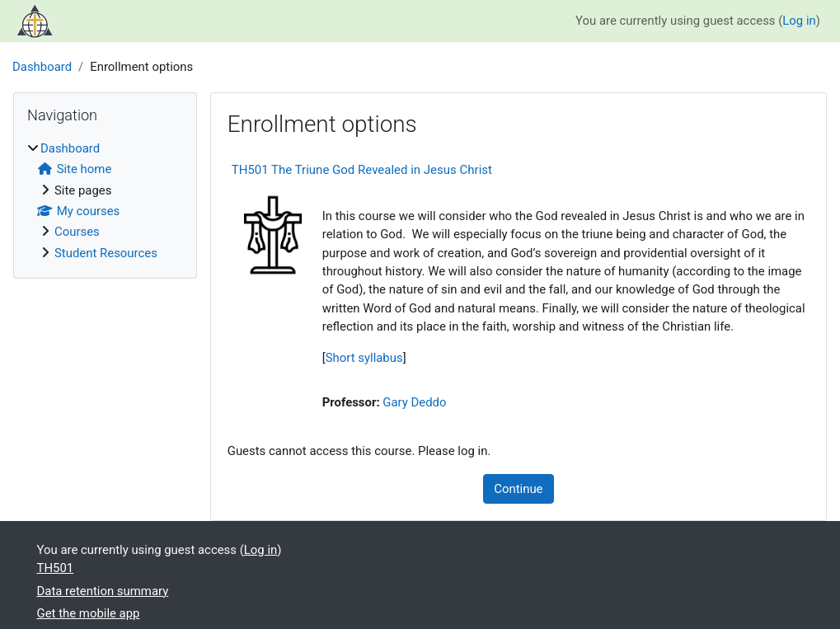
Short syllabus (364, 358)
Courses (77, 232)
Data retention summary (103, 591)
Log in (799, 21)
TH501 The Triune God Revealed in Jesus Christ (362, 170)
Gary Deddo (414, 402)
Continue (518, 489)
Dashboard (42, 67)
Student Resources (106, 253)
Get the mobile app (89, 613)
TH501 (56, 568)
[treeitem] (105, 201)
